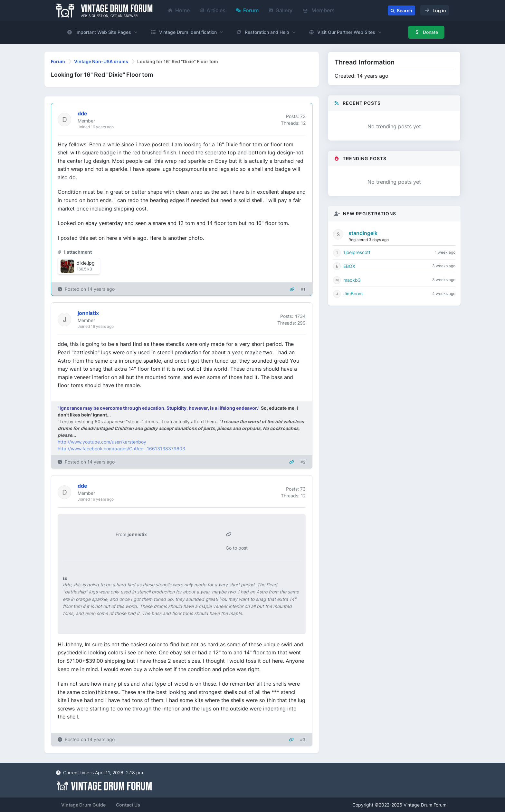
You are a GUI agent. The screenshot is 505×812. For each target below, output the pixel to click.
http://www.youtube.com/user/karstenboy (102, 442)
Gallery (281, 10)
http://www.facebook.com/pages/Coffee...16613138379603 (121, 449)
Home (179, 10)
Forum (247, 10)
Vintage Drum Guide (83, 805)
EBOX (349, 266)
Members (319, 10)
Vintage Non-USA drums (101, 61)
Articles (213, 10)
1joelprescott (357, 252)
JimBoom (353, 293)
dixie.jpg (86, 263)
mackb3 (352, 280)
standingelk (363, 233)
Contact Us (128, 805)
